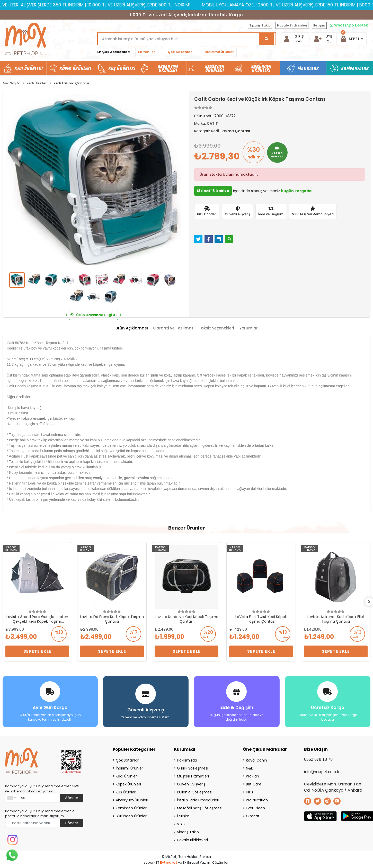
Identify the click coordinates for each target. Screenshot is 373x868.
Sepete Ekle (37, 651)
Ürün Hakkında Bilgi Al (94, 315)
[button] (352, 39)
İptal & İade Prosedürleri (198, 799)
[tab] (132, 328)
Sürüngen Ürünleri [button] (261, 68)
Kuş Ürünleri (126, 791)
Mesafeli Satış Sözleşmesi (200, 807)
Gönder (72, 797)
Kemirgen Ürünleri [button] (215, 68)
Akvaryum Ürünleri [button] (168, 68)
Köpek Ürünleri (128, 783)
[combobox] (11, 797)
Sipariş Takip (260, 25)
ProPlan (252, 775)
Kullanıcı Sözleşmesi (195, 791)
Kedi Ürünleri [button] (28, 68)
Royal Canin (256, 759)
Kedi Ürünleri (127, 775)
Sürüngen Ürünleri (132, 815)
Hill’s (250, 791)
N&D (250, 767)
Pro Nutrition (257, 799)
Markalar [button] (308, 68)
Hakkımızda (187, 759)
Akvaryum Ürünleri (132, 799)
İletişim (319, 25)
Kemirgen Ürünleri (132, 807)
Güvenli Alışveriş (191, 783)
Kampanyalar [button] (355, 68)
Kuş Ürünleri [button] (122, 68)
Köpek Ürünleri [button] (75, 68)
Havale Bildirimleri (292, 25)
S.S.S (181, 823)
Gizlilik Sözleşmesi (193, 767)
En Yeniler (147, 52)
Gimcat (253, 815)
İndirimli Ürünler (219, 52)
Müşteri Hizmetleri (193, 775)
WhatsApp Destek (349, 25)
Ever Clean (255, 807)
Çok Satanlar (180, 52)
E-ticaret (169, 862)
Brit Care (254, 783)
